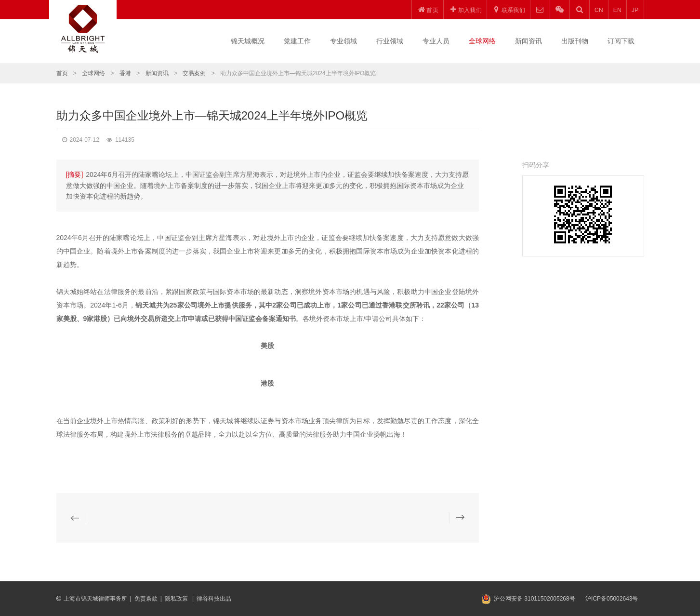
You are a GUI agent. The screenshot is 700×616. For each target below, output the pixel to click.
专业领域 (343, 41)
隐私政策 (177, 599)
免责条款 (146, 599)
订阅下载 (621, 41)
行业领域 (390, 41)
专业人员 (436, 41)
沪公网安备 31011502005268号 (535, 599)
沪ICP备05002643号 (612, 599)
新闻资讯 (528, 41)
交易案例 (194, 73)
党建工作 (297, 41)
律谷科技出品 (214, 599)
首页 (62, 73)
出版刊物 (575, 41)
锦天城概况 (248, 41)
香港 (125, 73)
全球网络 (482, 41)
